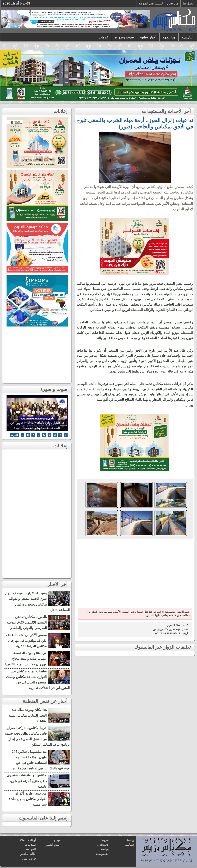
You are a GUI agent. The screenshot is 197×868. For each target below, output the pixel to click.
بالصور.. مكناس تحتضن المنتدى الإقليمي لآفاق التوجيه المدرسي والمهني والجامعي (27, 622)
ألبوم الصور (53, 845)
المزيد (14, 435)
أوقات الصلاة (28, 840)
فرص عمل (29, 858)
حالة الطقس (28, 854)
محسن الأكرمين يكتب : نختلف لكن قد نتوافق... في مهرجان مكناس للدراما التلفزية (26, 640)
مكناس (64, 603)
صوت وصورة (124, 37)
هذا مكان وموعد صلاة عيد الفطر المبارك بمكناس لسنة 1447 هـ (28, 715)
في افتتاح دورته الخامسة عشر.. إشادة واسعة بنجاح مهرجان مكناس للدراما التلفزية (26, 659)
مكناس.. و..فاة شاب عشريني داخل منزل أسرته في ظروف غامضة (27, 781)
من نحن (173, 3)
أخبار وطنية (148, 37)
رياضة (130, 840)
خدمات (104, 37)
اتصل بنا (189, 3)
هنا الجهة (169, 37)
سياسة (129, 845)
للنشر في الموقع (151, 3)
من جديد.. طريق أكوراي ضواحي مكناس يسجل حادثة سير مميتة (28, 799)
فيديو (57, 840)
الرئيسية (188, 37)
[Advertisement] (134, 574)
